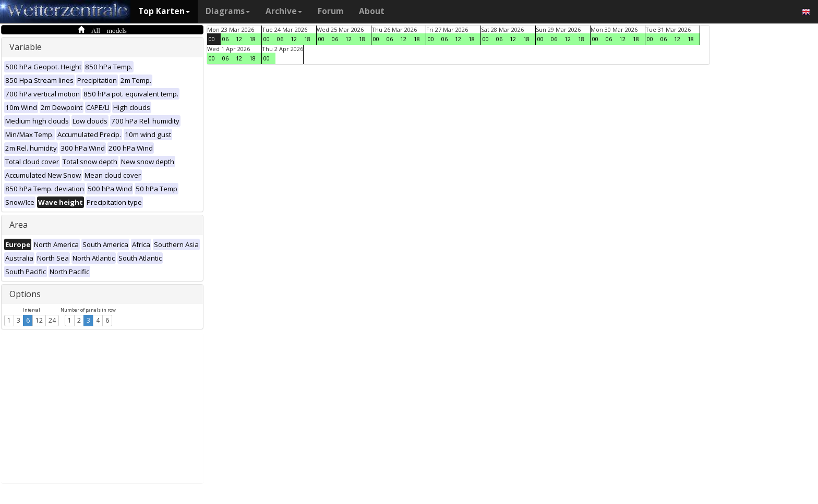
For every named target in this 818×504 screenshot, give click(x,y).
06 (225, 39)
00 (212, 39)
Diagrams (228, 11)
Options (25, 294)
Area (19, 225)
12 (39, 320)
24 (52, 320)
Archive (284, 11)
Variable (26, 47)
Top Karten (164, 11)
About (372, 11)
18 (252, 39)
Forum (330, 11)
